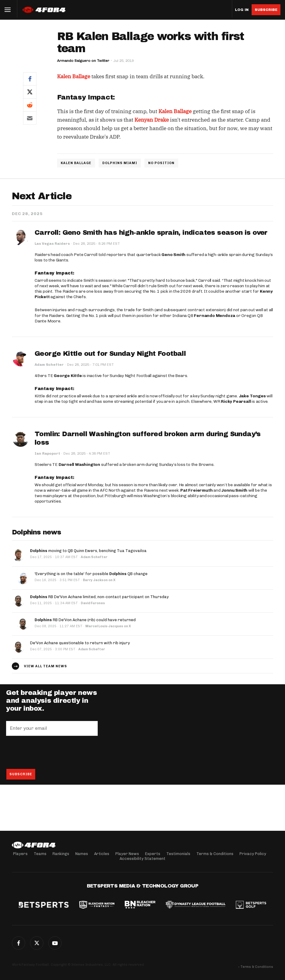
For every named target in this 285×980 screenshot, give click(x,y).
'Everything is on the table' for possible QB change (91, 574)
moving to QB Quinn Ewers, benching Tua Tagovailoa (88, 551)
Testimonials (178, 854)
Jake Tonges (252, 396)
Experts (153, 854)
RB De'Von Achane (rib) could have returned (85, 620)
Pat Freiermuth (196, 490)
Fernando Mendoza (215, 316)
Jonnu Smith (234, 490)
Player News (127, 854)
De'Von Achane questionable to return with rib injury (80, 643)
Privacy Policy (253, 854)
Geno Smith (173, 255)
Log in (242, 10)
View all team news (46, 666)
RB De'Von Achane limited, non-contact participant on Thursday (99, 597)
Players (20, 854)
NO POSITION (161, 163)
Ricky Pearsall (236, 401)
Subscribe (266, 10)
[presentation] (52, 752)
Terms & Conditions (215, 854)
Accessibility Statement (142, 859)
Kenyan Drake (152, 120)
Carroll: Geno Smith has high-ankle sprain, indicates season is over (151, 233)
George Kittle (68, 376)
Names (82, 854)
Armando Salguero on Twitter (83, 61)
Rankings (61, 854)
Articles (102, 854)
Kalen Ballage (74, 76)
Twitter (37, 943)
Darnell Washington (79, 465)
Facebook (19, 943)
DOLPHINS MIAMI (120, 163)
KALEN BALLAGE (76, 163)
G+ (55, 943)
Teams (40, 854)
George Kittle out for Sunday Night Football (110, 354)
